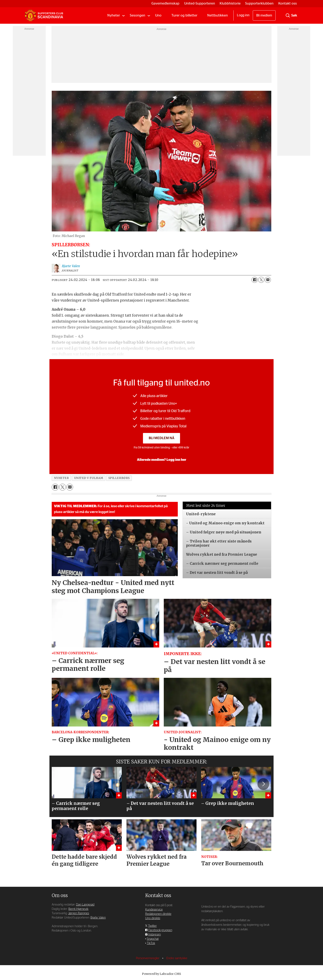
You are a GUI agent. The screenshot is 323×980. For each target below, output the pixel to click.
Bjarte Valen (98, 918)
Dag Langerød (85, 905)
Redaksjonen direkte (158, 914)
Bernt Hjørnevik (78, 909)
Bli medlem (264, 15)
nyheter (61, 478)
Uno (158, 15)
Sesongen (138, 15)
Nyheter (114, 15)
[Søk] (288, 15)
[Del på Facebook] (255, 280)
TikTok (151, 943)
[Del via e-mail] (268, 280)
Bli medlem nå (161, 438)
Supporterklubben (259, 3)
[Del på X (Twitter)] (261, 280)
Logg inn (243, 15)
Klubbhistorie (230, 3)
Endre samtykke (177, 958)
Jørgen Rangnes (79, 913)
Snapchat (153, 939)
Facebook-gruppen (160, 930)
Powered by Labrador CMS (161, 974)
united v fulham (89, 478)
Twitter (152, 926)
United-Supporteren (200, 3)
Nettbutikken (218, 15)
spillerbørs (119, 478)
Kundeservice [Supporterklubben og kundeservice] (154, 910)
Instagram (155, 935)
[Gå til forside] (44, 15)
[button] (263, 784)
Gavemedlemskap (165, 3)
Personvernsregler (148, 958)
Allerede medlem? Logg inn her (162, 460)
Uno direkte (153, 918)
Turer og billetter (184, 15)
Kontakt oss (288, 3)
